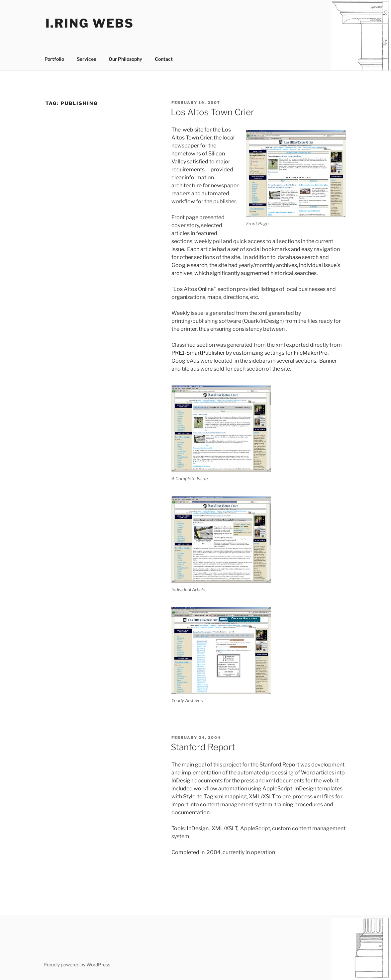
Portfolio (54, 59)
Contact (164, 59)
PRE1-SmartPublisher (198, 353)
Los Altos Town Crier (212, 112)
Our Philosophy (125, 59)
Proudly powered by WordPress (77, 965)
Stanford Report (203, 747)
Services (86, 59)
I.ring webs (90, 23)
